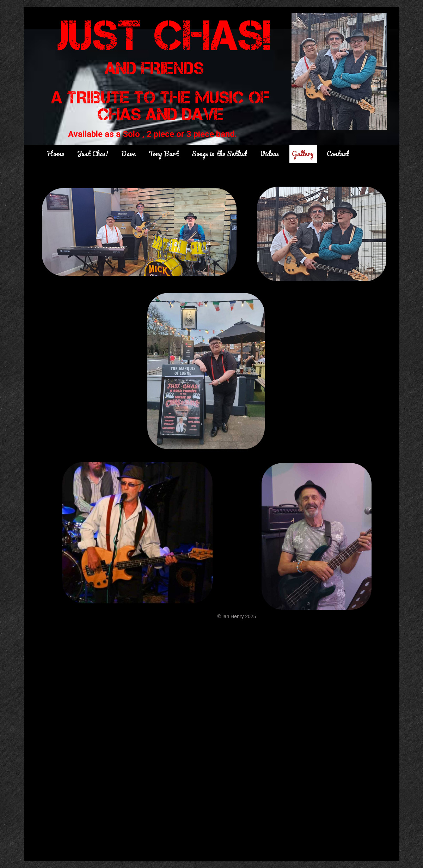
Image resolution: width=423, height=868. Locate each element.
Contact (338, 154)
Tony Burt (164, 154)
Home (56, 154)
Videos (269, 154)
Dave (128, 154)
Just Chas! (93, 154)
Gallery (303, 154)
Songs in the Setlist (219, 154)
